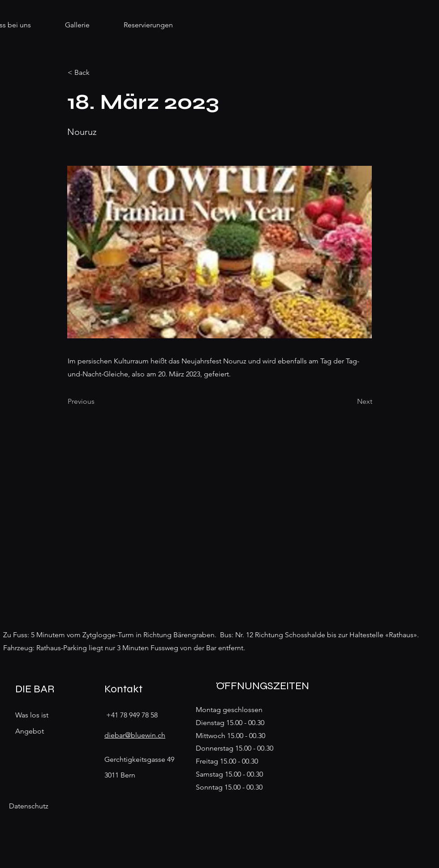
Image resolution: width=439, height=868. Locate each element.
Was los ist (32, 715)
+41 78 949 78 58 (132, 715)
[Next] (350, 402)
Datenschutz (29, 806)
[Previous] (97, 402)
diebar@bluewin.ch (135, 735)
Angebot (30, 731)
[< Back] (97, 73)
